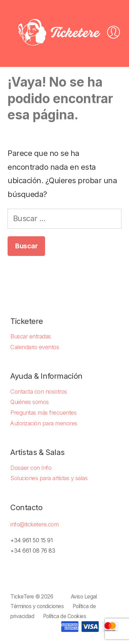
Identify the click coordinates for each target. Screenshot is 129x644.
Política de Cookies (65, 616)
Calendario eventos (35, 347)
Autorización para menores (44, 423)
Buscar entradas (31, 336)
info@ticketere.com (34, 524)
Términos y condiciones (37, 606)
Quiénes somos (30, 402)
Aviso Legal (84, 597)
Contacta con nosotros (39, 392)
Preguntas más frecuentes (43, 413)
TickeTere (22, 597)
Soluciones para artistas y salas (49, 478)
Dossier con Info (31, 468)
